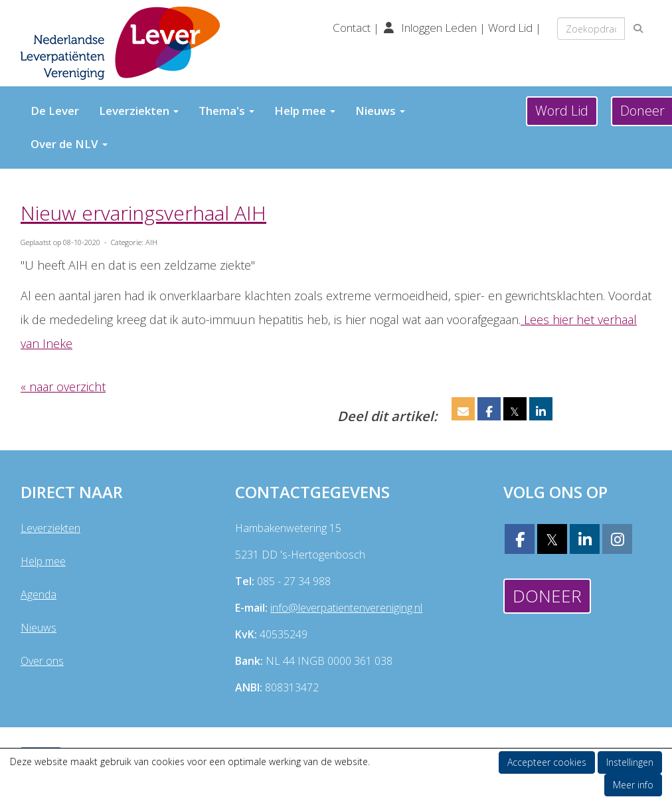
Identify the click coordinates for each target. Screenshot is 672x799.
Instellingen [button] (630, 762)
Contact (353, 28)
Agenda (39, 594)
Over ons (42, 661)
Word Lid (510, 28)
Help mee (305, 111)
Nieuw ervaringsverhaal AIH (143, 213)
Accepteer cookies (547, 762)
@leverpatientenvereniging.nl (346, 608)
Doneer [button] (547, 596)
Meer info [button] (633, 785)
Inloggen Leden (439, 28)
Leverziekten (139, 111)
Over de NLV (69, 144)
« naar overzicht (63, 387)
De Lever (55, 111)
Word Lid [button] (562, 111)
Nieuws (380, 111)
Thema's (226, 111)
